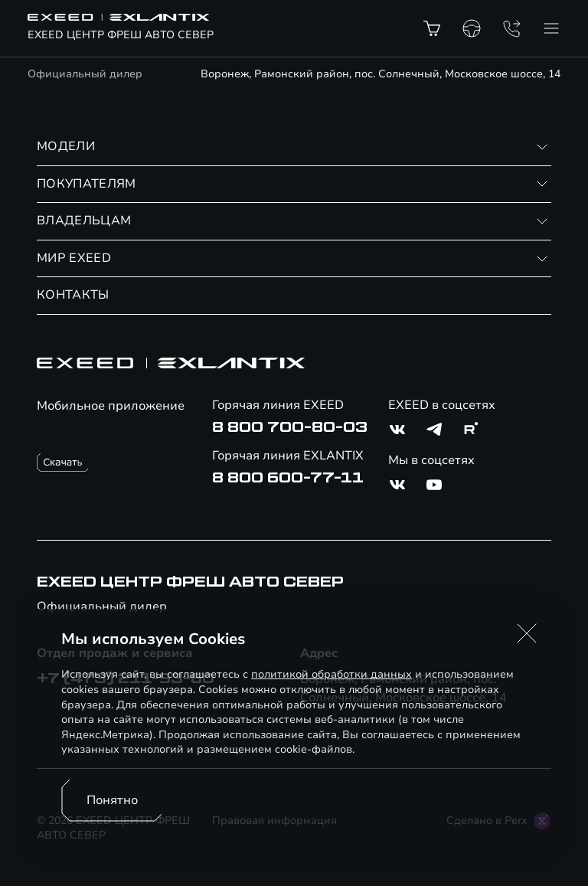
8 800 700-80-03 (290, 427)
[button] (527, 633)
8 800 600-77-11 (288, 478)
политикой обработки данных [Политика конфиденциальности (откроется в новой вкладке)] (332, 674)
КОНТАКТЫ (73, 295)
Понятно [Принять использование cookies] (112, 800)
